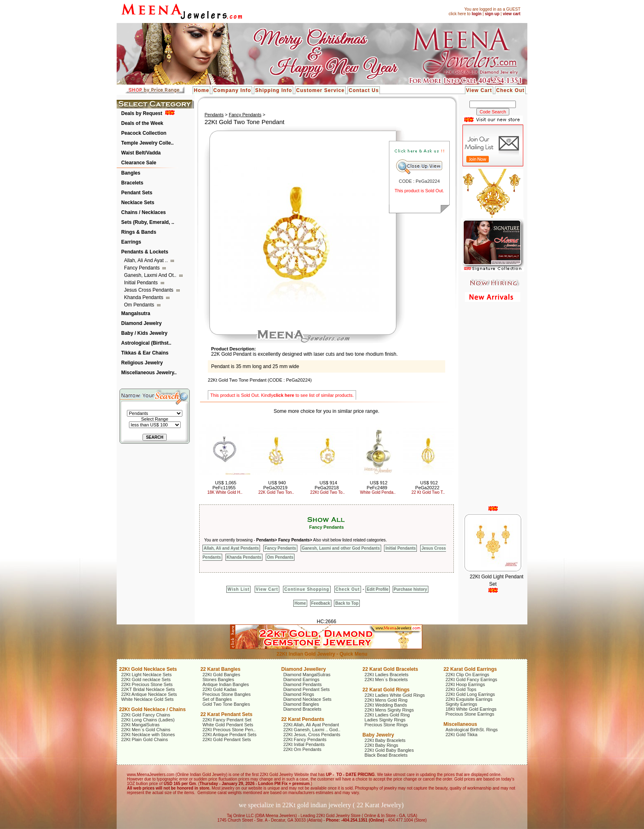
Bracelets (132, 183)
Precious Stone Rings (386, 725)
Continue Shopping (307, 589)
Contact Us (364, 90)
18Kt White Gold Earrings (471, 709)
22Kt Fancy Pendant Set (227, 720)
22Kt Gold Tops (461, 689)
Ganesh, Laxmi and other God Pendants (341, 548)
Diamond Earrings (301, 679)
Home (201, 90)
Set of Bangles (217, 699)
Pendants (214, 115)
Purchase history (411, 589)
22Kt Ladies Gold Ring (387, 715)
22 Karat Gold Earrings (470, 669)
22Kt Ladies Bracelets (387, 675)
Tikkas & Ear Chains (145, 353)
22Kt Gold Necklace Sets (148, 669)
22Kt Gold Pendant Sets (227, 739)
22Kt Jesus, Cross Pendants (312, 735)
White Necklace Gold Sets (147, 699)
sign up (492, 14)
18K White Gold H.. (225, 492)
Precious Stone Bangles (227, 694)
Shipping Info (274, 90)
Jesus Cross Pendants (149, 290)
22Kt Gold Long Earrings (470, 694)
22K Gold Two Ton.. (276, 492)
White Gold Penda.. (378, 492)
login (476, 14)
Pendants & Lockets (145, 252)
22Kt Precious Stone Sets (147, 684)
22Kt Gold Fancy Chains (146, 715)
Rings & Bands (139, 232)
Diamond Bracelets (302, 709)
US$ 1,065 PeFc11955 (224, 485)
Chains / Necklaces (144, 212)
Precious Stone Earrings (470, 714)
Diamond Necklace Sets (307, 699)
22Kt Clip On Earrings (467, 675)
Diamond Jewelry (141, 323)
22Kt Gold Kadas (220, 689)
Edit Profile (378, 589)
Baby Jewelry (378, 735)
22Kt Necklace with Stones (148, 735)
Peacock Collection (144, 133)
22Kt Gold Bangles (221, 675)
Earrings (131, 242)
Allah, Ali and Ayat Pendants (231, 548)
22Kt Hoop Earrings (465, 684)
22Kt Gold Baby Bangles (389, 750)
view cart (512, 14)
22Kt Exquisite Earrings (469, 699)
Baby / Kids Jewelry (144, 333)
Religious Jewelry (142, 363)
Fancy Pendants (143, 268)
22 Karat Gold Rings (386, 690)
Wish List (238, 589)
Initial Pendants (141, 283)
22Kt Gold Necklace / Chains (152, 709)
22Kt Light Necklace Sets (146, 675)
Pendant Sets (137, 193)
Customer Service (320, 90)
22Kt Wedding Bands (386, 705)
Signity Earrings (461, 704)
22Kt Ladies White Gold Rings (395, 695)
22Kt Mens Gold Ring (386, 700)
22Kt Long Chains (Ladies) (148, 720)
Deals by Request (142, 113)
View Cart (479, 90)
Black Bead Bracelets (386, 755)
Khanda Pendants (144, 297)
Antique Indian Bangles (226, 684)
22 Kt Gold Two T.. (428, 492)
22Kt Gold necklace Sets (146, 679)
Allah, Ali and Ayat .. (147, 260)
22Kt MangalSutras (140, 725)
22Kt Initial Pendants (304, 744)
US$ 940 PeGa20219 (275, 485)
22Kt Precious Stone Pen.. (229, 730)
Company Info (232, 90)
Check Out (510, 90)
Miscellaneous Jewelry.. (149, 373)
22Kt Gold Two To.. (327, 492)
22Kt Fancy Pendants (305, 739)
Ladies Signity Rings (385, 720)
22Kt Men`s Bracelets (386, 679)
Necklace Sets (138, 203)
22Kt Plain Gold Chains (145, 739)
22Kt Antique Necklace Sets (149, 694)
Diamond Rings (299, 694)
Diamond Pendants (303, 684)
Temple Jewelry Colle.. (147, 143)
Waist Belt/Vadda (141, 153)
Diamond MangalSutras (307, 675)
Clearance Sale (139, 163)
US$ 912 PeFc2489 (377, 485)
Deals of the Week (142, 123)
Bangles (131, 173)
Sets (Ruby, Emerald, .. (148, 222)
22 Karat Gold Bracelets (390, 669)
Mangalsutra (136, 313)
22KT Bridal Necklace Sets (148, 689)
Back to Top (347, 603)
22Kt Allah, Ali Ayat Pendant (311, 725)
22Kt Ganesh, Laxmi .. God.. (312, 730)
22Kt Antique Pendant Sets (230, 735)
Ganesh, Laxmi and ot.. (151, 275)
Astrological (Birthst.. (146, 343)
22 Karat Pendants (303, 719)
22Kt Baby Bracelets (385, 740)
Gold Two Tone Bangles (226, 704)
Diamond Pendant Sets (307, 689)
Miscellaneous (460, 724)
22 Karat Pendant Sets (227, 714)
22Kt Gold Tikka (462, 735)
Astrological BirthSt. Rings (472, 730)
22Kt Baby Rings (382, 745)
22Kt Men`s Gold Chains (146, 730)
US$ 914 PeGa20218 (327, 485)
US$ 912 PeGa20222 (427, 485)
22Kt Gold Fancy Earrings (471, 679)
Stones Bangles (218, 679)
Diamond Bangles (301, 704)
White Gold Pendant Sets (228, 725)
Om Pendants (140, 305)
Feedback (321, 603)
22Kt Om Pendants (302, 749)
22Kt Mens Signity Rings (389, 710)
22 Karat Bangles (220, 669)
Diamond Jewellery (304, 669)
